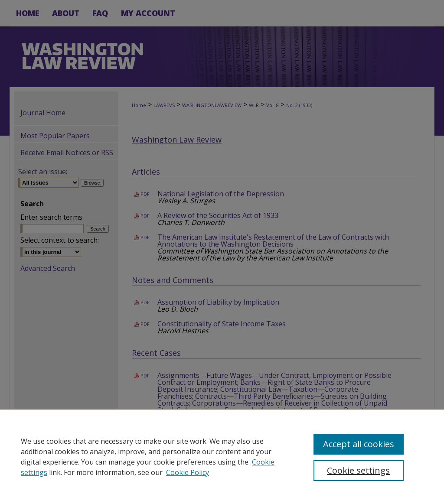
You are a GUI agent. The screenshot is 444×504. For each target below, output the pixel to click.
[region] (222, 456)
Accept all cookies (359, 444)
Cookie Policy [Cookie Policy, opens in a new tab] (188, 472)
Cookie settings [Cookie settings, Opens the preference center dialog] (358, 470)
